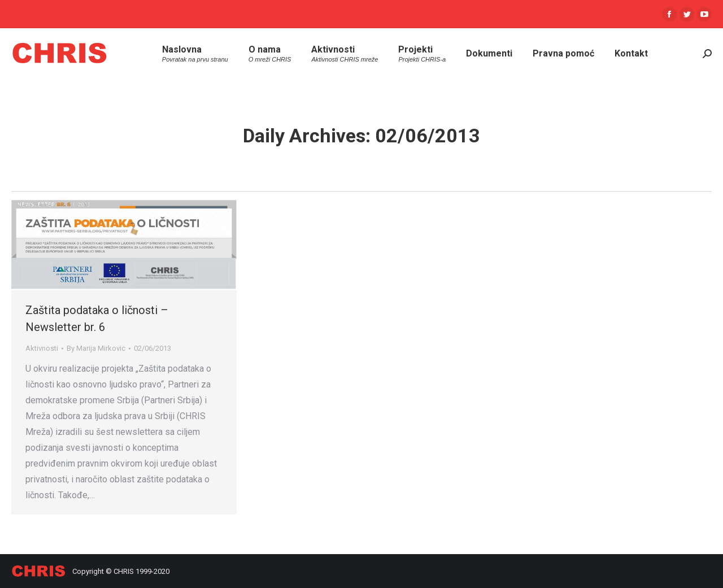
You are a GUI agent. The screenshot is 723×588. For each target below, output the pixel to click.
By (96, 348)
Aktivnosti (42, 348)
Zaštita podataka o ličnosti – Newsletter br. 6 (97, 319)
